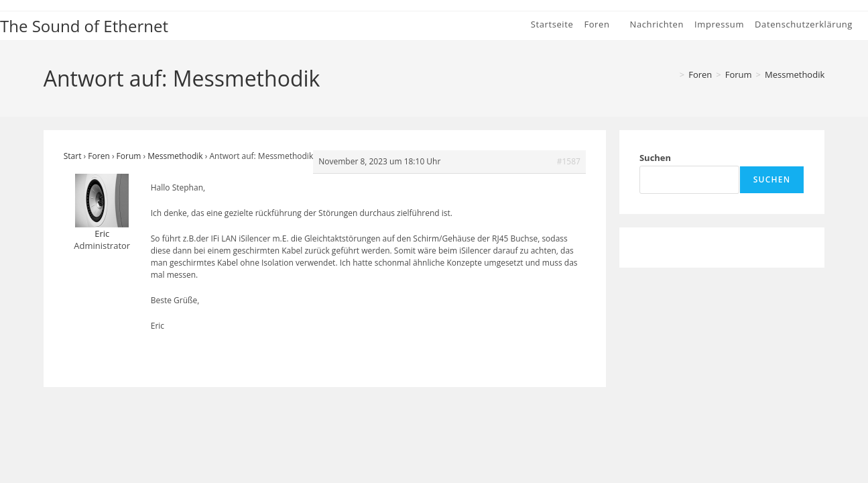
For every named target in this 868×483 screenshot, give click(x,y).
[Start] (671, 74)
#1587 (569, 161)
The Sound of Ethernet (84, 26)
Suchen (655, 158)
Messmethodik (795, 74)
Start (73, 156)
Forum (129, 156)
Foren (99, 156)
